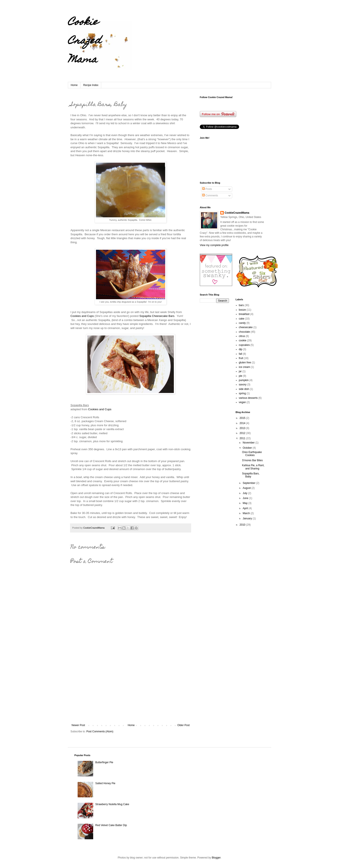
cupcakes (244, 345)
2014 (243, 423)
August (247, 488)
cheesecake (246, 327)
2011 (243, 438)
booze (242, 310)
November (249, 443)
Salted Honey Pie (105, 783)
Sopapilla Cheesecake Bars (157, 316)
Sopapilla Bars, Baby (251, 475)
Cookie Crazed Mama (84, 41)
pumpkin (244, 380)
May (245, 503)
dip (241, 349)
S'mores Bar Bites (252, 460)
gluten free (245, 362)
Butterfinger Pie (104, 762)
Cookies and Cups (82, 316)
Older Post (183, 725)
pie (241, 376)
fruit (241, 358)
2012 (243, 433)
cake (242, 319)
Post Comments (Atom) (100, 731)
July (245, 493)
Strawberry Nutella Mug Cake (112, 804)
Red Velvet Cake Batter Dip (111, 825)
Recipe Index (91, 85)
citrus (242, 336)
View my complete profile (214, 245)
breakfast (244, 314)
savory (243, 385)
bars (241, 305)
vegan (242, 402)
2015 (243, 418)
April (245, 508)
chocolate (244, 332)
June (246, 498)
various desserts (248, 398)
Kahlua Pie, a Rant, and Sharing (253, 467)
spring (242, 393)
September (249, 483)
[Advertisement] (131, 691)
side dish (244, 389)
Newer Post (78, 725)
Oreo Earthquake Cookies (252, 454)
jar (240, 371)
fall (241, 354)
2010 (243, 525)
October (248, 448)
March (247, 513)
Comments (210, 196)
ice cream (245, 367)
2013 (243, 428)
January (248, 518)
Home (74, 85)
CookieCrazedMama (237, 213)
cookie (243, 340)
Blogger (216, 858)
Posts (207, 189)
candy (242, 323)
